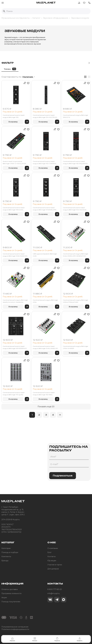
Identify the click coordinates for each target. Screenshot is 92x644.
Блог (49, 552)
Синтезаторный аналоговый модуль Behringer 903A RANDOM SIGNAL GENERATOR (15, 255)
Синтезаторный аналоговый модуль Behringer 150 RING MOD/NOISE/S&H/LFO (44, 394)
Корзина (57, 639)
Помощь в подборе (10, 552)
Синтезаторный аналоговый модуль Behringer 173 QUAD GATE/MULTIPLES (14, 394)
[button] (89, 3)
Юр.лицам (52, 561)
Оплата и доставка (10, 589)
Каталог (35, 639)
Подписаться (63, 476)
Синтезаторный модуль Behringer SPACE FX (76, 116)
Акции (4, 598)
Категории (6, 548)
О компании (53, 548)
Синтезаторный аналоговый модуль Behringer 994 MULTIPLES (45, 116)
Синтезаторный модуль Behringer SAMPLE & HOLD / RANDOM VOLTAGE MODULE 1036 (15, 301)
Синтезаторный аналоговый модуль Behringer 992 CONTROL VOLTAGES (45, 163)
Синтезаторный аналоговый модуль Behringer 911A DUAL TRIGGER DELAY (14, 209)
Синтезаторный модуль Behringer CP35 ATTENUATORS (76, 301)
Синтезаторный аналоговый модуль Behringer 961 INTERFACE (15, 347)
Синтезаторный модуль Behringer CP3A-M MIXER (76, 347)
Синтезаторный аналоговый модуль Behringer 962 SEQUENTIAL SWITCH (76, 163)
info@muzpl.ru (54, 593)
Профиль (80, 639)
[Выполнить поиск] (4, 11)
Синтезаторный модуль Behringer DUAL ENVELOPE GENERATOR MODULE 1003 (76, 255)
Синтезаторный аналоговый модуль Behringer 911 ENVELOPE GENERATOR (45, 209)
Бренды (5, 561)
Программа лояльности (11, 593)
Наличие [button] (28, 77)
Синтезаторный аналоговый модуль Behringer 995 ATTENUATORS (14, 116)
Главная (12, 639)
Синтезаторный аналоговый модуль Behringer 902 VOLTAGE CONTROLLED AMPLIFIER (75, 209)
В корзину (13, 122)
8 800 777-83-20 (55, 589)
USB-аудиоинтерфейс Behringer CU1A (45, 255)
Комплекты (6, 556)
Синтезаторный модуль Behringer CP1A (45, 301)
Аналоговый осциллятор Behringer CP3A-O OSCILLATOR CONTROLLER (14, 163)
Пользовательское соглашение (15, 627)
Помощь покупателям (11, 602)
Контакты (52, 556)
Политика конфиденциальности (15, 629)
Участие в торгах (55, 565)
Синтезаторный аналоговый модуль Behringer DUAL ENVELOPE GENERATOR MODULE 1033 (46, 347)
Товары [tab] (10, 69)
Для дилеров (53, 569)
